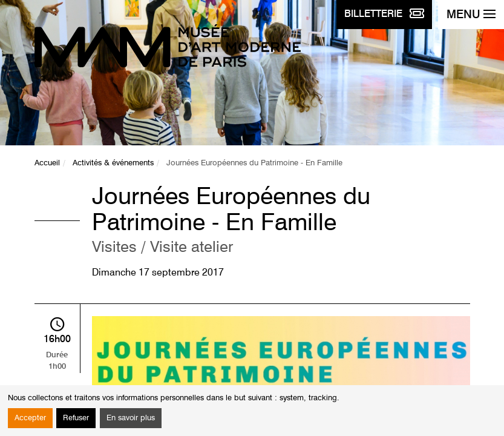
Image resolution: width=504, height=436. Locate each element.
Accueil (47, 163)
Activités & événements (113, 163)
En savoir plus (131, 418)
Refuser (76, 418)
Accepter (30, 418)
